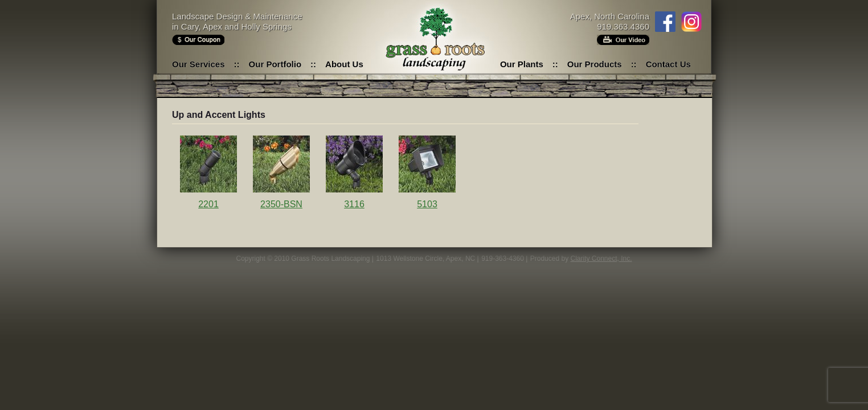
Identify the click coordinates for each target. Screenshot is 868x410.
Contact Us (668, 64)
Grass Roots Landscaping (434, 40)
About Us (344, 64)
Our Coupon (198, 40)
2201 (208, 204)
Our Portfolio (275, 64)
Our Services (198, 64)
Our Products (595, 64)
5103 (427, 204)
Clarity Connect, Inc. (601, 259)
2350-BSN (281, 204)
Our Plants (522, 64)
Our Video (623, 40)
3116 (354, 204)
